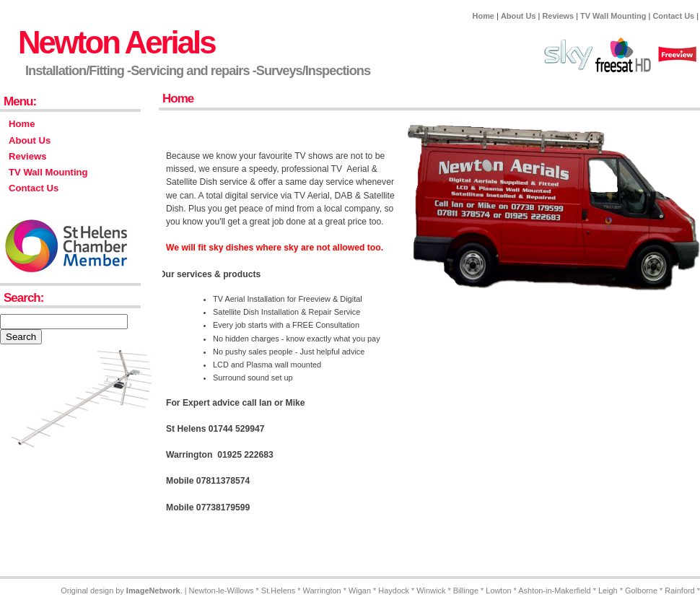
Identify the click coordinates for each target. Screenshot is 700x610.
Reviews (558, 16)
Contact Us (673, 16)
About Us (519, 16)
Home (484, 16)
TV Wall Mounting (613, 16)
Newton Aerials (117, 42)
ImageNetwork (153, 591)
